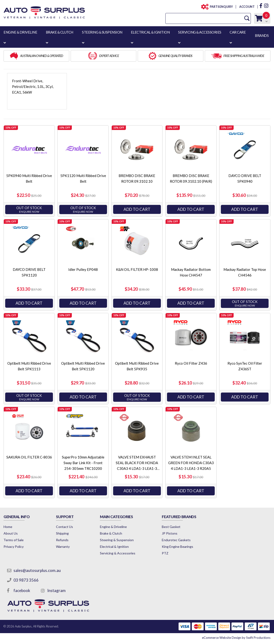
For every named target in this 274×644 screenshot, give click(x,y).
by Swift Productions (236, 638)
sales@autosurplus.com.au (37, 570)
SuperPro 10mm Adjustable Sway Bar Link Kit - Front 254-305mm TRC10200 (83, 463)
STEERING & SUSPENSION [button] (102, 32)
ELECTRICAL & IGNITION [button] (150, 32)
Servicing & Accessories (118, 553)
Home (8, 527)
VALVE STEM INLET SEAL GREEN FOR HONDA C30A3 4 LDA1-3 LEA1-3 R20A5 (191, 463)
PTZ (165, 553)
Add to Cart (137, 209)
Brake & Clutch (111, 533)
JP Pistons (170, 533)
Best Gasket (171, 527)
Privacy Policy (14, 547)
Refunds (62, 540)
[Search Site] (247, 18)
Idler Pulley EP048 (83, 269)
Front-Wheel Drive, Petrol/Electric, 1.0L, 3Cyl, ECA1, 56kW (33, 86)
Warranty (63, 547)
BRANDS (262, 35)
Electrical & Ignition (114, 547)
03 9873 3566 (26, 580)
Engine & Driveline (113, 527)
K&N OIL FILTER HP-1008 (137, 269)
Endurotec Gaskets (176, 540)
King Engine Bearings (178, 547)
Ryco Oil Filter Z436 (191, 363)
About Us (11, 533)
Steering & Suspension (117, 540)
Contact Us (64, 527)
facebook (22, 590)
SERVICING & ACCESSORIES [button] (200, 32)
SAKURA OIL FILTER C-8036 (29, 457)
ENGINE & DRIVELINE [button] (20, 32)
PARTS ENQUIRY (220, 7)
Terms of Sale (14, 540)
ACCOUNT (247, 7)
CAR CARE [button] (238, 32)
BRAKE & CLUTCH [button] (60, 32)
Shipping (62, 533)
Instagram (56, 590)
